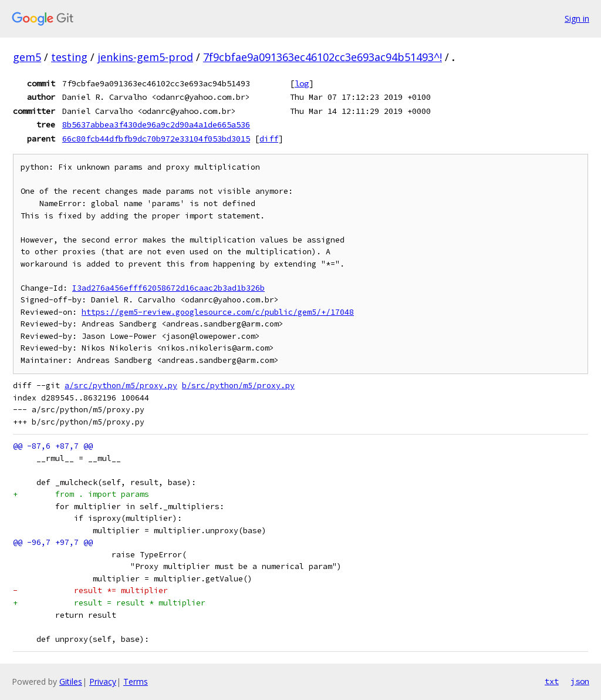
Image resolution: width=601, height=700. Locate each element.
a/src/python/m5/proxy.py (121, 386)
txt (552, 681)
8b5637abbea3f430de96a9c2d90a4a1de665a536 (156, 124)
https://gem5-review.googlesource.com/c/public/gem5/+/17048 (218, 312)
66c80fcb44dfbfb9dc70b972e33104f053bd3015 (156, 139)
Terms (136, 682)
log (302, 83)
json (580, 681)
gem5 (27, 57)
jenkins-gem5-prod (145, 57)
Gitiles (71, 682)
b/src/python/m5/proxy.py (238, 386)
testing (69, 57)
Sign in (577, 18)
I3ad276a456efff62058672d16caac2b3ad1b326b (168, 288)
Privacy (103, 682)
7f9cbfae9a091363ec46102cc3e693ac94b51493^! (323, 57)
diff (269, 139)
